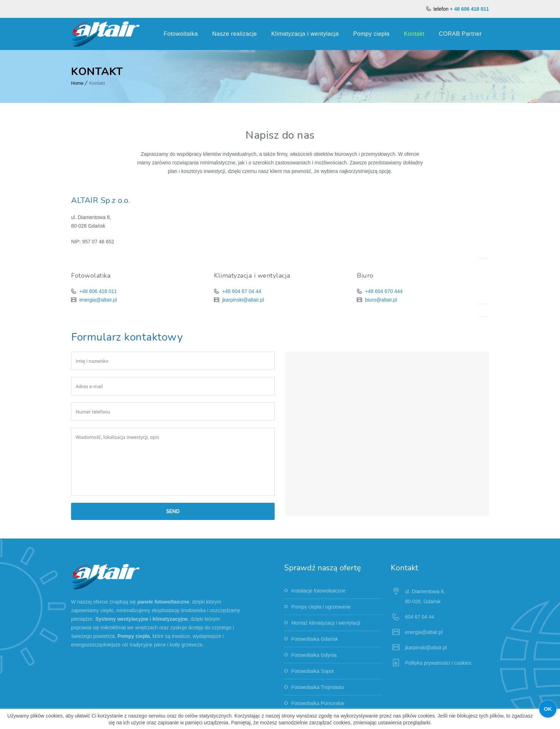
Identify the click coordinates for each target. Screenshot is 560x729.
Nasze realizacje (234, 34)
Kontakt (414, 34)
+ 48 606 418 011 (469, 9)
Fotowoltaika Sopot (313, 671)
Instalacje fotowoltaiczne (319, 591)
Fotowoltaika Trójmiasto (318, 687)
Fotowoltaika (181, 34)
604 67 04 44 (420, 617)
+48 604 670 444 (383, 291)
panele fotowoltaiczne (163, 602)
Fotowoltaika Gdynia (314, 655)
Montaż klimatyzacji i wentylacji (326, 623)
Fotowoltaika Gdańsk (315, 639)
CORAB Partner (460, 34)
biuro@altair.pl (380, 300)
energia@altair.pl (97, 300)
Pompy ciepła (371, 34)
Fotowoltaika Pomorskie (318, 703)
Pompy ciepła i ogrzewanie (321, 607)
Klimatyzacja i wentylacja (305, 34)
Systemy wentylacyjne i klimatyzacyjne (142, 619)
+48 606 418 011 (97, 291)
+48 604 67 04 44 (241, 291)
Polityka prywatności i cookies (438, 663)
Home (77, 83)
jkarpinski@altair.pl (242, 300)
